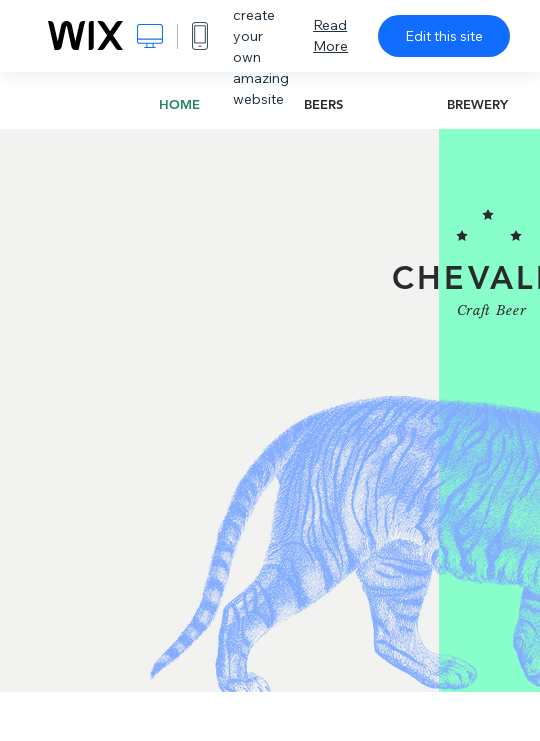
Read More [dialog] (330, 35)
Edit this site (444, 36)
